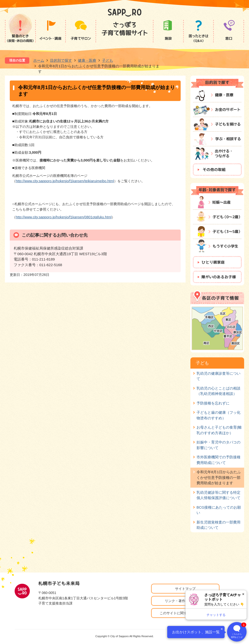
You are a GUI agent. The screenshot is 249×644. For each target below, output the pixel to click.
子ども (108, 60)
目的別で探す (61, 60)
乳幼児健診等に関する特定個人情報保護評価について (218, 495)
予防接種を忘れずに (213, 403)
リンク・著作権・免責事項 (185, 601)
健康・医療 (87, 60)
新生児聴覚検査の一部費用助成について (218, 525)
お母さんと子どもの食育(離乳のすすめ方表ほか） (219, 430)
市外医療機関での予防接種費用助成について (218, 460)
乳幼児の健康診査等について (218, 376)
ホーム (39, 60)
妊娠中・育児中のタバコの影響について (218, 445)
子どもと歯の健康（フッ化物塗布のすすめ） (218, 415)
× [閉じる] (243, 594)
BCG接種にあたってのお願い (219, 510)
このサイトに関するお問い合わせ (185, 613)
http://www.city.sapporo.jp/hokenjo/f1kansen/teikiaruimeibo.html (65, 181)
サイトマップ (185, 589)
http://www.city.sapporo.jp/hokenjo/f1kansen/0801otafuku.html (64, 217)
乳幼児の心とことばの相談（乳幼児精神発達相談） (218, 391)
